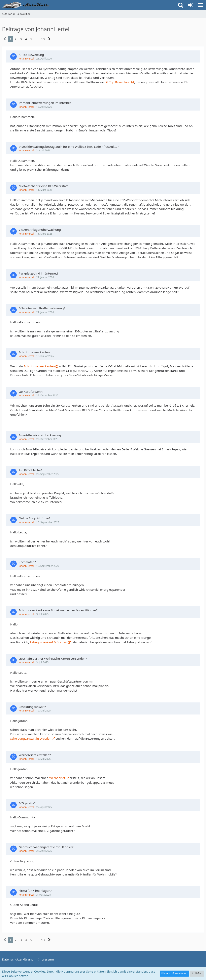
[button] (201, 5)
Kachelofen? (27, 562)
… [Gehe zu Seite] (37, 39)
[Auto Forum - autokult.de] (26, 5)
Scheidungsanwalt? (32, 707)
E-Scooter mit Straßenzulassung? (42, 308)
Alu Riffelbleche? (30, 470)
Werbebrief (57, 778)
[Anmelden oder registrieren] (191, 5)
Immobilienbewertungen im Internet (45, 103)
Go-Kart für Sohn (31, 392)
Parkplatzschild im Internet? (38, 273)
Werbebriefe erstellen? (35, 755)
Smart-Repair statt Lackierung (40, 435)
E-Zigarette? (27, 803)
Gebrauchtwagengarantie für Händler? (46, 847)
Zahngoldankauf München (48, 642)
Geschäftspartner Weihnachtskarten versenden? (53, 658)
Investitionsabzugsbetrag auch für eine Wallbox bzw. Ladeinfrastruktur (69, 147)
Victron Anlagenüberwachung (40, 230)
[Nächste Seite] (49, 39)
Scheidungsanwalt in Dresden (31, 738)
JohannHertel (26, 59)
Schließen (197, 973)
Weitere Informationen (174, 973)
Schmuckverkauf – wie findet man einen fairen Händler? (58, 610)
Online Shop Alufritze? (34, 518)
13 (43, 39)
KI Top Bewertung (31, 55)
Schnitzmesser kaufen (34, 352)
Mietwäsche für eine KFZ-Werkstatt (43, 186)
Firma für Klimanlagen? (35, 891)
